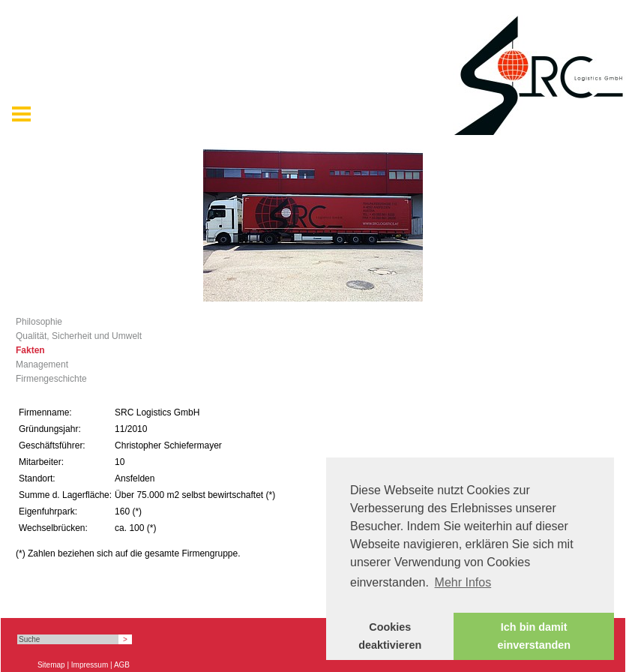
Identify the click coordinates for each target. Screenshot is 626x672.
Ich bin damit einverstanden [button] (534, 636)
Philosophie (39, 322)
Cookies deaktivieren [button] (390, 636)
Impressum (90, 665)
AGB (122, 665)
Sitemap (51, 665)
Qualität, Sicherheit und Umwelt (79, 336)
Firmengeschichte (51, 379)
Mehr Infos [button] (463, 582)
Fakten (30, 350)
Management (42, 364)
